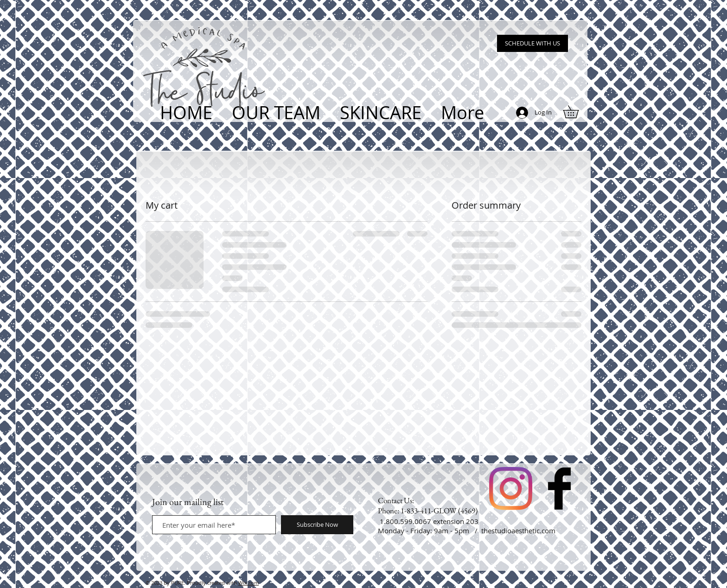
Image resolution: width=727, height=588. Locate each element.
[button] (577, 112)
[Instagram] (511, 489)
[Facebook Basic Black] (559, 489)
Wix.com (249, 583)
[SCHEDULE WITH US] (532, 43)
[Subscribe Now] (317, 525)
